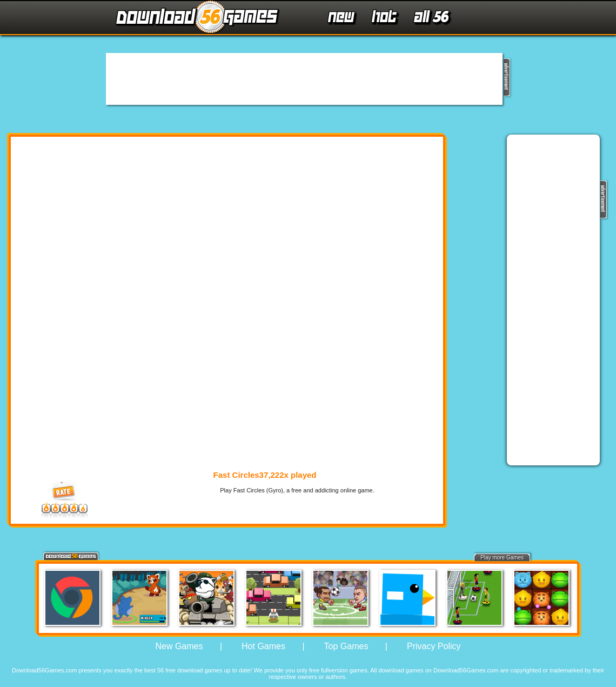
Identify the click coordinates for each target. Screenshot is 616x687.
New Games (179, 646)
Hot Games (263, 646)
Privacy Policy (434, 646)
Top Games (346, 646)
